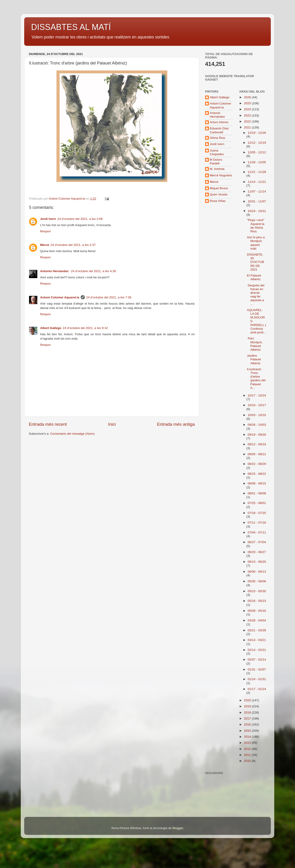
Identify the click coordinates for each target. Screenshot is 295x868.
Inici (112, 424)
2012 (248, 749)
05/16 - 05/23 (257, 601)
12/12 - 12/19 (257, 143)
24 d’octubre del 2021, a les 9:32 (85, 328)
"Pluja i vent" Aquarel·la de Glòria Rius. (256, 226)
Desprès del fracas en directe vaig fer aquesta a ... (256, 295)
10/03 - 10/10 (257, 415)
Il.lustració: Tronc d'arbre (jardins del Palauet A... (256, 379)
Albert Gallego (51, 328)
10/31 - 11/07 (257, 201)
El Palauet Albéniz (254, 277)
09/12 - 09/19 (257, 444)
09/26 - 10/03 (257, 425)
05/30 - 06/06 (257, 581)
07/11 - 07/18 (257, 523)
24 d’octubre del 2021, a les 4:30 (94, 271)
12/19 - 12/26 (257, 133)
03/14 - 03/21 (257, 640)
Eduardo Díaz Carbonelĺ (219, 130)
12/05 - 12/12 (257, 152)
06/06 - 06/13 (257, 572)
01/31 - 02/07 (257, 669)
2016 (248, 724)
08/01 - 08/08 (257, 493)
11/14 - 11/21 (257, 182)
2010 (248, 761)
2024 (248, 109)
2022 (248, 121)
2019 (248, 706)
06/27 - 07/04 (257, 542)
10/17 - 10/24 (257, 395)
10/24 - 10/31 (257, 211)
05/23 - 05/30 (257, 591)
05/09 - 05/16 (257, 611)
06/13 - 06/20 (257, 562)
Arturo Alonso (219, 122)
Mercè (45, 245)
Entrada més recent (48, 424)
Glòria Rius (217, 138)
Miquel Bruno (219, 188)
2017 (248, 718)
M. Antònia (217, 169)
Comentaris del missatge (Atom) (72, 434)
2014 (248, 737)
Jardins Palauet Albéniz (254, 359)
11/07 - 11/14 (257, 191)
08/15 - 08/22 (257, 474)
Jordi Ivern (48, 219)
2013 (248, 743)
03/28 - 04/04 (257, 620)
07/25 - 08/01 (257, 503)
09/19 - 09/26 (257, 435)
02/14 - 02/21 (257, 650)
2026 (248, 97)
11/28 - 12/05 (257, 162)
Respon (46, 231)
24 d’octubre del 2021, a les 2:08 (80, 219)
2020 (248, 700)
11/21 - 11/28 (257, 172)
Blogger (178, 828)
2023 (248, 115)
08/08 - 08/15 (257, 483)
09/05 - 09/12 (257, 454)
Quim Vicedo (219, 194)
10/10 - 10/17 (257, 405)
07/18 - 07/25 (257, 513)
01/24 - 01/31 (257, 679)
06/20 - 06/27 (257, 552)
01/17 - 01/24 (257, 689)
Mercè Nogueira (221, 175)
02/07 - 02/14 (257, 660)
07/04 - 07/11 (257, 532)
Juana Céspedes (217, 152)
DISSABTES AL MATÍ (71, 27)
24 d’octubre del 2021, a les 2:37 (73, 245)
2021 (248, 127)
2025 (248, 103)
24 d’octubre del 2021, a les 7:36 (109, 297)
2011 (248, 755)
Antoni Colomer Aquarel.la (60, 297)
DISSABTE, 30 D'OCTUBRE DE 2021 (255, 262)
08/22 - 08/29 (257, 464)
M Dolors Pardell (216, 162)
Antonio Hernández (55, 271)
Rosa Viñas (218, 201)
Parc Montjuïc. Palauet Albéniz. (255, 344)
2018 (248, 712)
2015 (248, 731)
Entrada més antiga (176, 424)
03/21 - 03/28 (257, 630)
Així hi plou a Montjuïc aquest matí (256, 243)
